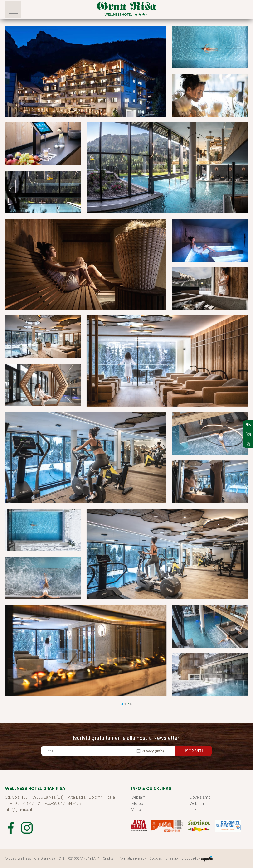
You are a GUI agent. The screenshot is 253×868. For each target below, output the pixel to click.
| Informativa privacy (131, 858)
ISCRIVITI (194, 751)
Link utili (196, 810)
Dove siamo (200, 797)
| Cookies (155, 858)
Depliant (138, 797)
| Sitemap (171, 858)
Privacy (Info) (153, 751)
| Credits (108, 858)
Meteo (137, 803)
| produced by (196, 859)
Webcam (197, 803)
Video (136, 810)
